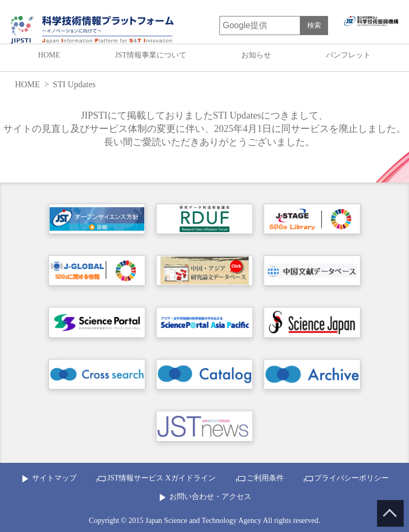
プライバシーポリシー (351, 478)
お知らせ (256, 55)
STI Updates (74, 84)
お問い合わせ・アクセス (210, 497)
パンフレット (348, 55)
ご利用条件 (265, 478)
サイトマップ (54, 478)
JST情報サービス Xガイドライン (161, 478)
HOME (49, 55)
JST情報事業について (151, 55)
